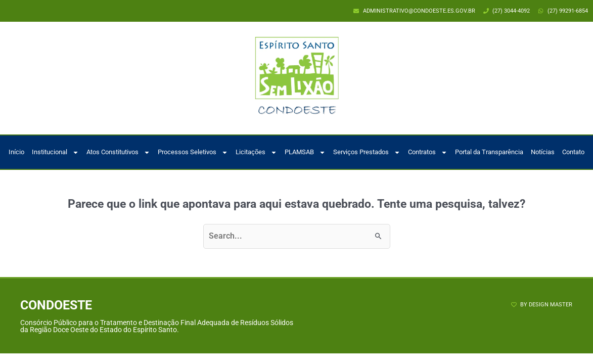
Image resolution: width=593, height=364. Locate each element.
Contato (573, 152)
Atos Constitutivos (118, 152)
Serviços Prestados (367, 152)
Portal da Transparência (489, 152)
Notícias (543, 152)
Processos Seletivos (193, 152)
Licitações (256, 152)
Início (16, 152)
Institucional (55, 152)
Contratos (428, 152)
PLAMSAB (305, 152)
